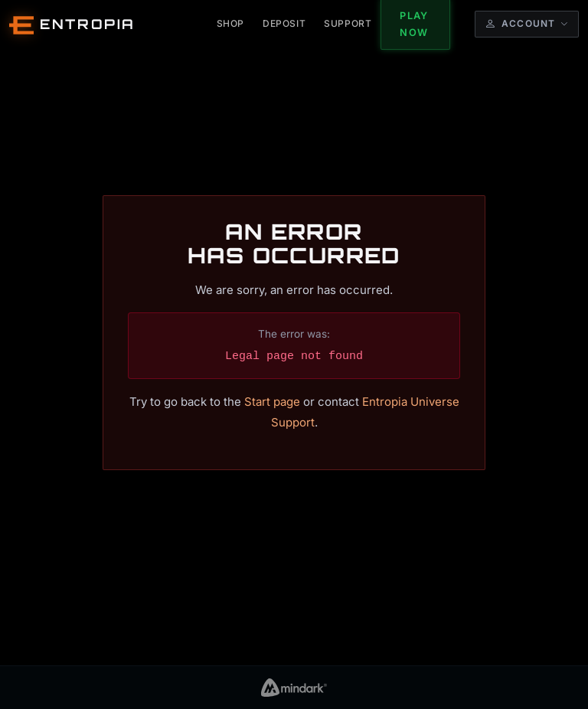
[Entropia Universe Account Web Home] (72, 25)
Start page (272, 402)
